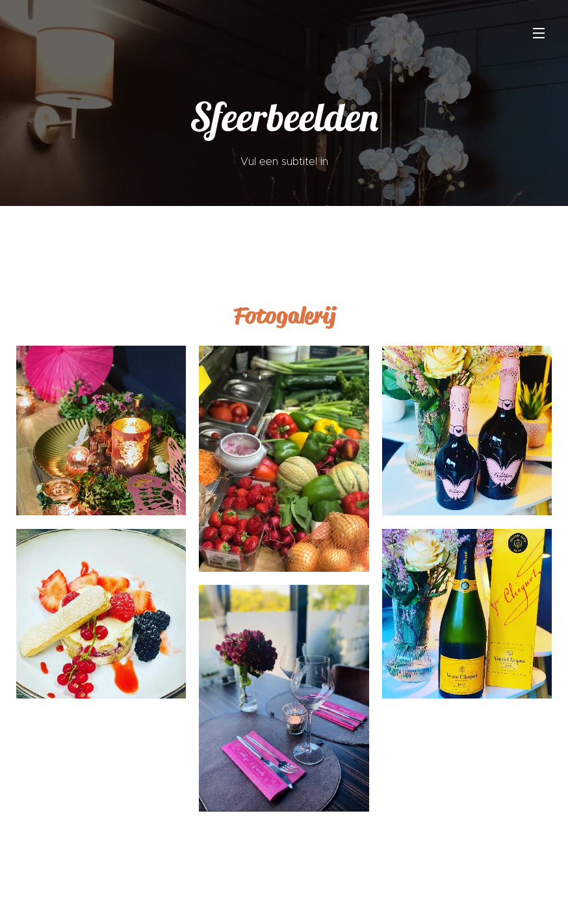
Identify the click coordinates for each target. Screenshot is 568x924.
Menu (539, 33)
